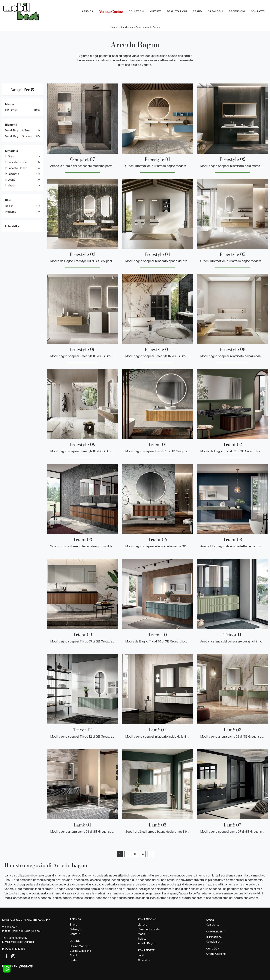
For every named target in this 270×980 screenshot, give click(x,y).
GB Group (11, 110)
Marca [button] (9, 104)
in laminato (12, 174)
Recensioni (237, 12)
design (9, 206)
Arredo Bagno (152, 27)
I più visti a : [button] (13, 226)
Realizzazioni (177, 12)
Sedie (73, 960)
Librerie (142, 925)
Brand (197, 12)
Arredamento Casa (131, 27)
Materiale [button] (12, 151)
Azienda (88, 12)
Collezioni (136, 12)
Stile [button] (8, 200)
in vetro (10, 186)
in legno (10, 180)
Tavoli (73, 956)
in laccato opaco (16, 168)
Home (114, 27)
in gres (9, 157)
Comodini (144, 960)
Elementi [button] (11, 125)
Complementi (214, 942)
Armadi (210, 920)
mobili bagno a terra (18, 130)
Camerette (213, 925)
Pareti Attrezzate (149, 929)
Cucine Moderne (80, 946)
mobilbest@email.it (23, 942)
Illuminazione (214, 937)
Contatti (258, 12)
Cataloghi (215, 12)
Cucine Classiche (80, 951)
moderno (11, 212)
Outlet (156, 12)
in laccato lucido (16, 162)
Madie (142, 934)
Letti (141, 956)
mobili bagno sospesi (19, 136)
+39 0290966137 (17, 938)
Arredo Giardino (216, 954)
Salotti (142, 939)
